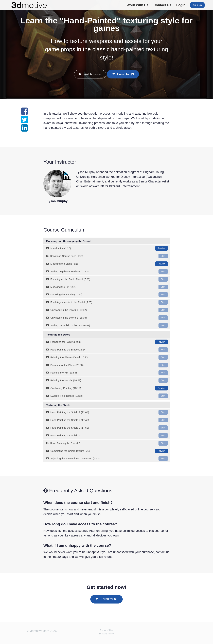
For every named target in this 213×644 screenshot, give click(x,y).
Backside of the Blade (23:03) (107, 365)
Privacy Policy (106, 634)
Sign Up (197, 5)
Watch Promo (90, 74)
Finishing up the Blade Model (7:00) (107, 279)
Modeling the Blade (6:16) (107, 264)
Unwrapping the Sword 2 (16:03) (107, 318)
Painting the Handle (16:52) (107, 380)
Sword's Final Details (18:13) (107, 396)
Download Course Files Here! (107, 256)
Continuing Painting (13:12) (107, 388)
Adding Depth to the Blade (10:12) (107, 272)
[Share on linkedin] (24, 130)
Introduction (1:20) (107, 248)
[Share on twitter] (24, 121)
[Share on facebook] (24, 113)
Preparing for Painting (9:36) (107, 342)
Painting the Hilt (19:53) (107, 373)
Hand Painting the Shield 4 (107, 435)
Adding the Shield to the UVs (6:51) (107, 325)
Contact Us (162, 5)
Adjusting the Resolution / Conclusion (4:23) (107, 459)
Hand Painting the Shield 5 (107, 443)
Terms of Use (106, 630)
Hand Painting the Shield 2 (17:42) (107, 420)
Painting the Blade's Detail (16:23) (107, 357)
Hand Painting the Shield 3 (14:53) (107, 428)
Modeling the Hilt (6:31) (107, 287)
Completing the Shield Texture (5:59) (107, 451)
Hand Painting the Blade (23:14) (107, 350)
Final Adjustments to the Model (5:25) (107, 302)
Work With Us (138, 5)
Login (181, 5)
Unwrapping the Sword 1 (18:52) (107, 310)
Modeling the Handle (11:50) (107, 295)
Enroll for (123, 74)
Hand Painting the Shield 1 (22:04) (107, 412)
